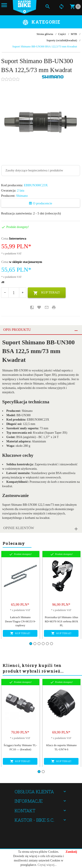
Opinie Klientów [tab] (19, 528)
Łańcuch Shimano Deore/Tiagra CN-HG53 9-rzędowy (20, 621)
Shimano (22, 196)
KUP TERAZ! (47, 293)
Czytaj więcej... (47, 865)
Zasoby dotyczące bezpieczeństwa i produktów (34, 170)
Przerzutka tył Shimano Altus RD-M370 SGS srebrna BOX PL (62, 621)
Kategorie (46, 22)
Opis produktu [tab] (17, 330)
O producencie (41, 203)
